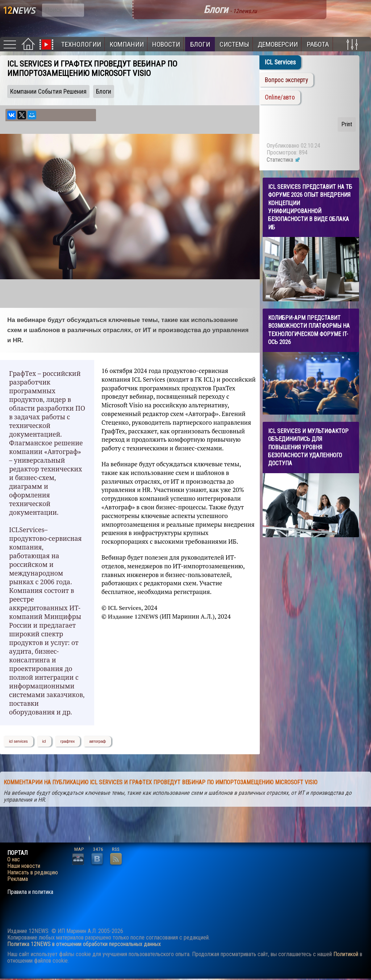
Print (347, 124)
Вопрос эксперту (286, 80)
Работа (318, 44)
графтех (68, 741)
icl (44, 741)
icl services (18, 741)
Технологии (81, 44)
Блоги (200, 44)
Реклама (18, 879)
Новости (166, 44)
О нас (14, 860)
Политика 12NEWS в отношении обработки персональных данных (84, 944)
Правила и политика (30, 892)
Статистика (284, 160)
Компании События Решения (48, 92)
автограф (97, 741)
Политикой (346, 954)
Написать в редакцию (33, 873)
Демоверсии (278, 44)
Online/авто (280, 97)
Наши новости (24, 866)
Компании (127, 44)
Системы (234, 44)
